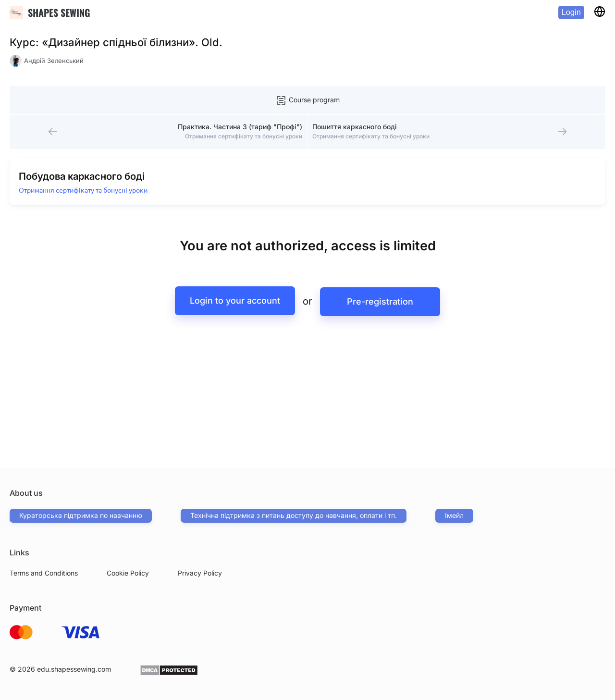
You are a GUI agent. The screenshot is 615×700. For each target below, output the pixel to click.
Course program (307, 100)
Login (571, 12)
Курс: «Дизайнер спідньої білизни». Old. (116, 42)
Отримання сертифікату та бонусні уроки (84, 195)
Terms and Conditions (44, 573)
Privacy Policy (200, 573)
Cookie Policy (128, 573)
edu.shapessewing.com (74, 669)
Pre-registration (382, 305)
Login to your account (233, 305)
